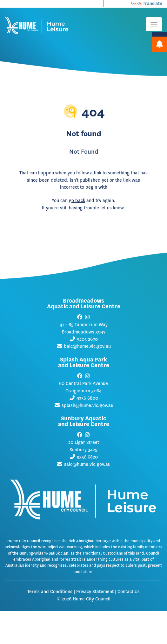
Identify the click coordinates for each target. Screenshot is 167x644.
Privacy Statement (95, 592)
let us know (112, 208)
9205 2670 (87, 339)
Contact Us (129, 592)
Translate (147, 4)
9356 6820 (87, 457)
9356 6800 (87, 398)
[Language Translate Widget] (83, 4)
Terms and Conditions (50, 592)
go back (77, 201)
